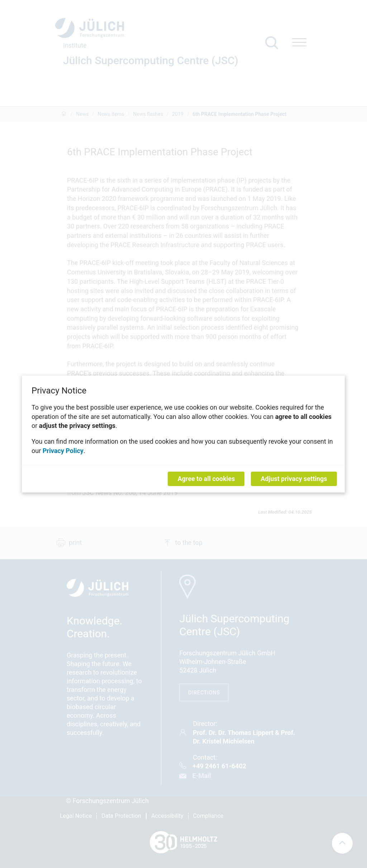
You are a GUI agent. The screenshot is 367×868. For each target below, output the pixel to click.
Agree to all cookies (206, 479)
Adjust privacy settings (294, 479)
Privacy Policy (63, 450)
